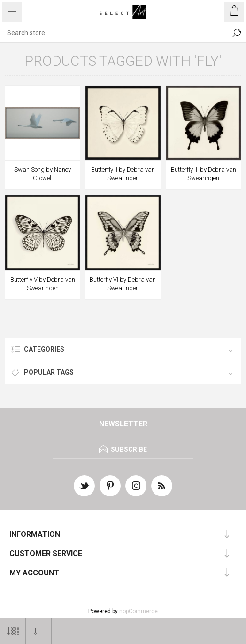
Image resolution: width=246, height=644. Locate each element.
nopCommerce (138, 611)
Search (237, 33)
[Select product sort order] (39, 631)
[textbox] (114, 33)
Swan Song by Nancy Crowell (42, 174)
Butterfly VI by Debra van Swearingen (123, 284)
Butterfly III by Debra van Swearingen (204, 174)
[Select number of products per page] (13, 631)
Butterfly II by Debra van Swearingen (123, 174)
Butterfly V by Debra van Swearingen (43, 284)
